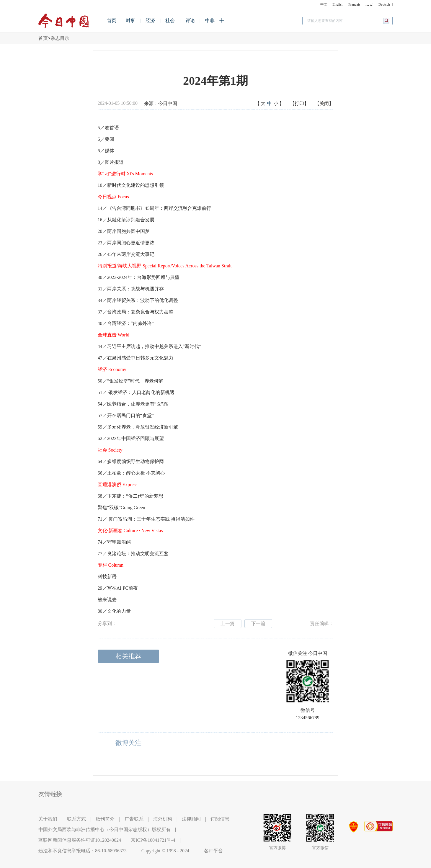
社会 (170, 21)
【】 (270, 104)
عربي (369, 4)
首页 (112, 21)
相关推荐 (128, 656)
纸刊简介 (105, 819)
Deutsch (384, 4)
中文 (324, 4)
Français (354, 4)
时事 (130, 21)
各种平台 (213, 851)
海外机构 (163, 819)
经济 (150, 21)
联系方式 (76, 819)
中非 (210, 21)
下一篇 (258, 623)
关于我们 (48, 819)
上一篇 (228, 623)
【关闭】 (324, 103)
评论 (190, 21)
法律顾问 (191, 819)
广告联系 (134, 819)
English (338, 4)
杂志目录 (60, 38)
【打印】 (299, 103)
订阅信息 (220, 819)
